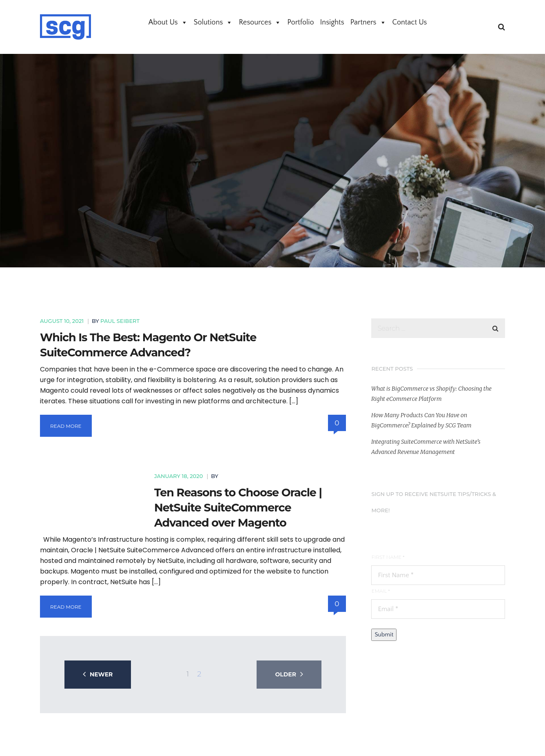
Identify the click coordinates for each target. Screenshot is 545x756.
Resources (260, 22)
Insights (332, 22)
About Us (168, 22)
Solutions (213, 22)
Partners (368, 22)
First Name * (388, 557)
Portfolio (300, 22)
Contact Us (410, 22)
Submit (384, 635)
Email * (380, 591)
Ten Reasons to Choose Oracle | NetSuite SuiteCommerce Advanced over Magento (238, 508)
